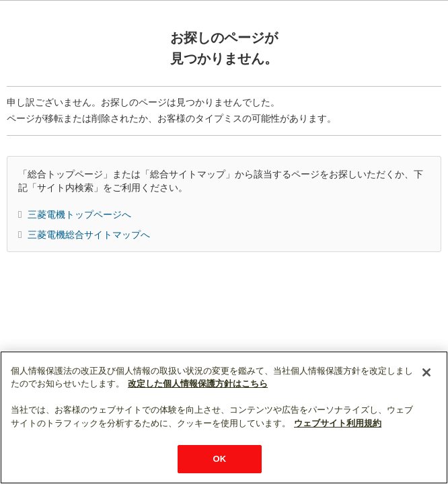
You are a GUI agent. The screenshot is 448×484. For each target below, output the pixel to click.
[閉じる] (426, 372)
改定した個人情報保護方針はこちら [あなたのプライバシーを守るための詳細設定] (198, 384)
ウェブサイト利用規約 (338, 423)
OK (220, 459)
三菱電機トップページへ (79, 214)
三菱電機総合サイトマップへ (89, 235)
